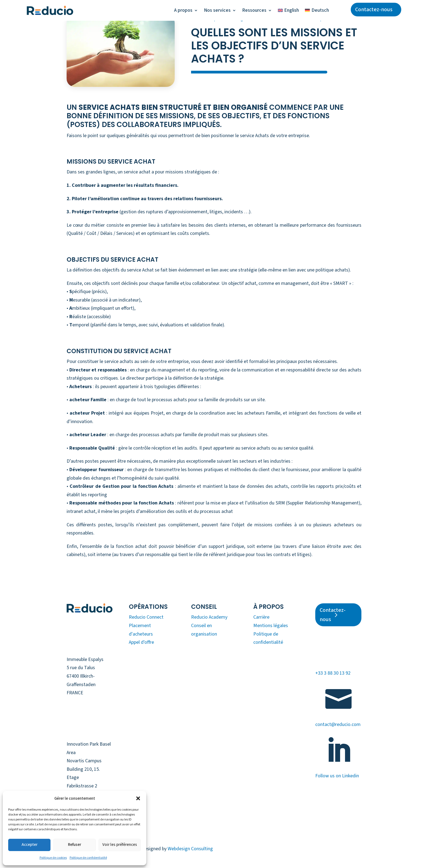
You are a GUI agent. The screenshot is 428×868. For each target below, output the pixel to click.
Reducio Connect (146, 617)
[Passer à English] (288, 10)
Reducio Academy (209, 617)
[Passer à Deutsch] (317, 10)
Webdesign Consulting (190, 849)
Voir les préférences (120, 845)
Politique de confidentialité (88, 858)
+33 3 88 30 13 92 (333, 673)
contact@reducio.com (338, 724)
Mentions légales (271, 626)
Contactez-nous (374, 10)
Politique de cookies (53, 858)
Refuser (75, 845)
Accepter (29, 845)
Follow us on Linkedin (337, 776)
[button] (138, 798)
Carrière (261, 617)
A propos (183, 10)
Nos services (217, 10)
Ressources (254, 10)
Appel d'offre (141, 642)
